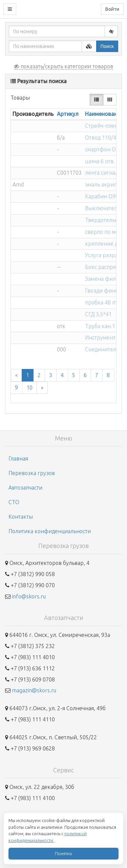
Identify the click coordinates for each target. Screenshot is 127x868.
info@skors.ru (29, 596)
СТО (14, 502)
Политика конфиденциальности (50, 531)
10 (29, 388)
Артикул (68, 114)
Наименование (104, 114)
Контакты (21, 517)
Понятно (63, 853)
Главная (18, 458)
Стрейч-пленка (104, 126)
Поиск (107, 46)
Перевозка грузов (32, 473)
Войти (112, 9)
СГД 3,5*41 (98, 314)
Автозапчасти (25, 488)
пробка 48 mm (103, 302)
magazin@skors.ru (34, 690)
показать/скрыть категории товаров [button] (63, 66)
